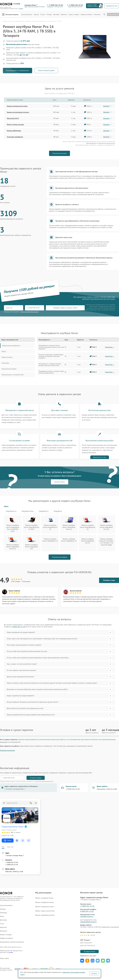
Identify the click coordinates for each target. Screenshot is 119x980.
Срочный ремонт (27, 14)
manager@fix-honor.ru (88, 922)
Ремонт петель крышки (15, 124)
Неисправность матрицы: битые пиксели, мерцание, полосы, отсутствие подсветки (51, 347)
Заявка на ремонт (87, 14)
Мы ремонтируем (10, 14)
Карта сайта (4, 958)
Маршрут (8, 841)
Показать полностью (7, 750)
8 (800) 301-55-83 (87, 911)
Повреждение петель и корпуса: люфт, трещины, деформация (51, 372)
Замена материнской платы (17, 106)
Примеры (4, 913)
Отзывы (49, 14)
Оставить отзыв (109, 580)
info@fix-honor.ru (87, 916)
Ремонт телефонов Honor (45, 902)
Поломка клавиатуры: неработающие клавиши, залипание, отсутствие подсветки (51, 356)
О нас (43, 14)
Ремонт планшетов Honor (45, 907)
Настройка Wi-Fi (13, 118)
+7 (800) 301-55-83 (56, 5)
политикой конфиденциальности (30, 312)
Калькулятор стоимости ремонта (12, 942)
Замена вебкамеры (14, 131)
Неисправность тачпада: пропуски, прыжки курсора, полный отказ (50, 365)
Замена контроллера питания (18, 112)
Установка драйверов (15, 137)
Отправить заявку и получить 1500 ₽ (65, 308)
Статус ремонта (113, 14)
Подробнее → (110, 347)
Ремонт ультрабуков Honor (45, 915)
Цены (36, 14)
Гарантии (64, 14)
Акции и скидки (74, 14)
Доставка (56, 14)
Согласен (94, 973)
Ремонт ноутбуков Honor (44, 898)
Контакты (97, 14)
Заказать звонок (60, 482)
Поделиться (82, 961)
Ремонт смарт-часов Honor (45, 911)
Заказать (107, 106)
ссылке (11, 952)
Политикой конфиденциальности (44, 781)
